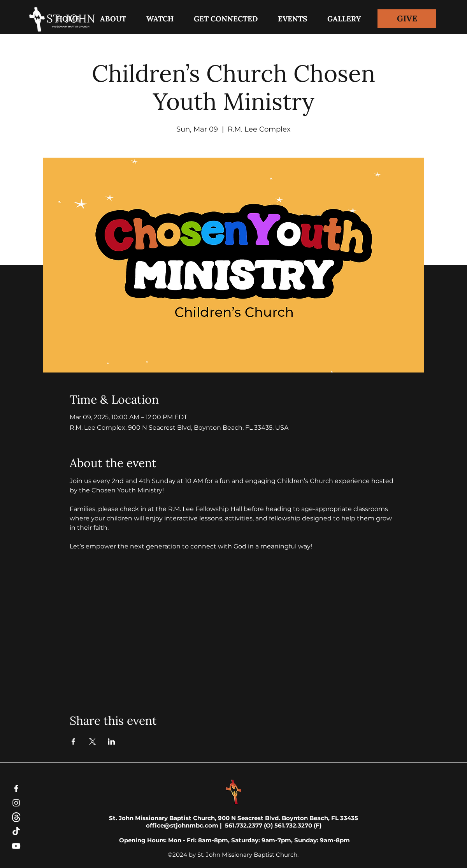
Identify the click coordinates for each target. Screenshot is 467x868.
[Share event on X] (92, 741)
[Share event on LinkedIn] (111, 741)
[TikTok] (16, 832)
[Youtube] (16, 846)
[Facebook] (16, 788)
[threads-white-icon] (16, 817)
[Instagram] (16, 803)
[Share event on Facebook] (73, 741)
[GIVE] (407, 19)
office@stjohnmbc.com (183, 825)
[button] (226, 19)
